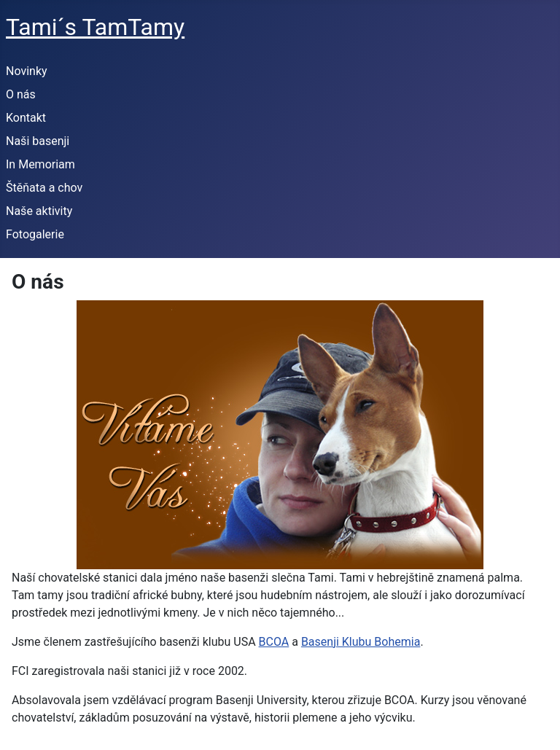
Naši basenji (38, 141)
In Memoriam (40, 164)
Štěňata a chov (44, 188)
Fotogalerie (35, 234)
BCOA (274, 642)
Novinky (27, 71)
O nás (21, 94)
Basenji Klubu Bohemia (361, 642)
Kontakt (26, 118)
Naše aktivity (39, 211)
